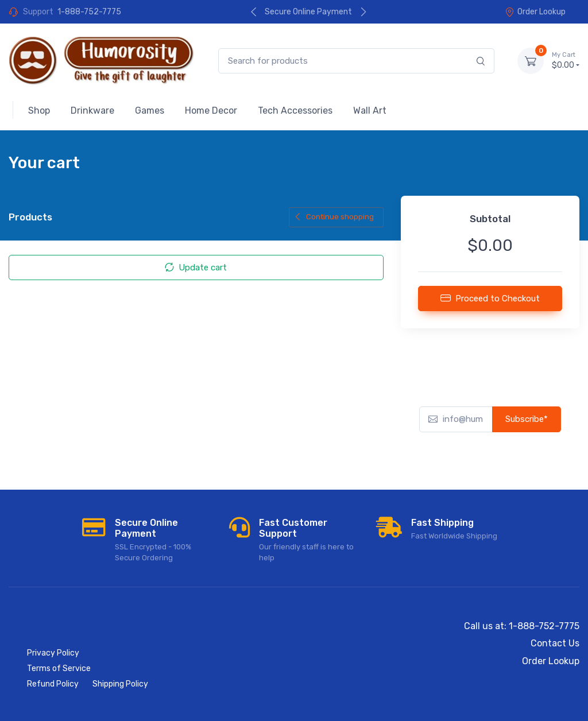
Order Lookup (535, 12)
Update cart (196, 268)
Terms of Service (59, 668)
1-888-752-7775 (89, 12)
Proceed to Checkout (490, 298)
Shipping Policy (120, 684)
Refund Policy (53, 684)
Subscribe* (527, 419)
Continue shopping (334, 217)
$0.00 (566, 60)
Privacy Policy (53, 653)
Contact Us (555, 643)
